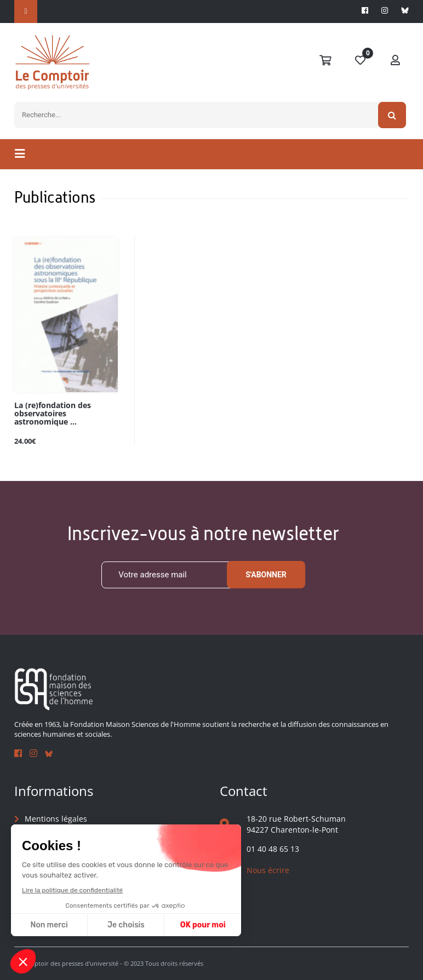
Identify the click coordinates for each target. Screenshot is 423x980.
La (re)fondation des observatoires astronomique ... (53, 414)
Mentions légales (56, 819)
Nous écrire (268, 870)
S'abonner (266, 575)
